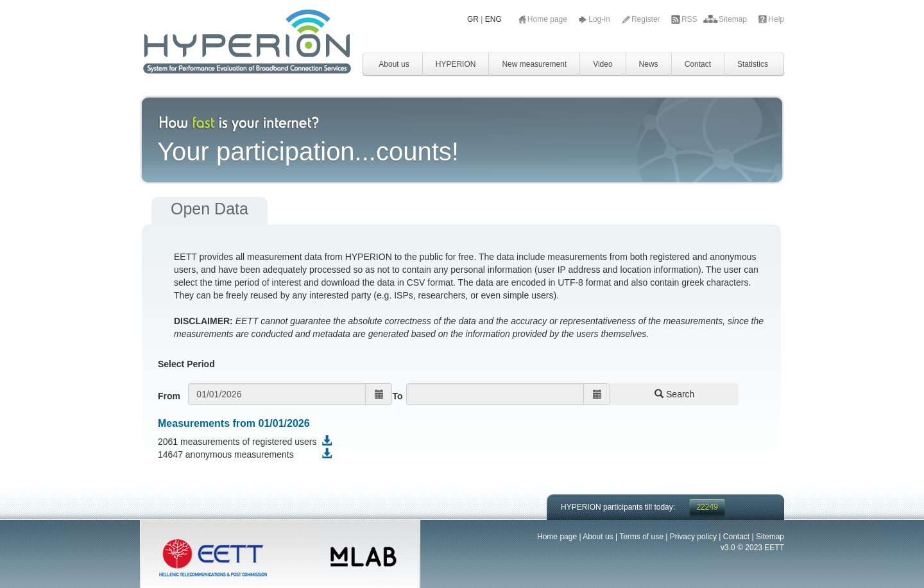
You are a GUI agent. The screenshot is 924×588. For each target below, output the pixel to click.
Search (674, 394)
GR (473, 19)
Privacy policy (693, 537)
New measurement (534, 64)
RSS (690, 19)
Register (647, 19)
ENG (493, 19)
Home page (548, 19)
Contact (698, 64)
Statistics (753, 64)
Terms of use (641, 537)
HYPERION (456, 64)
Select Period (186, 364)
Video (603, 64)
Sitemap (734, 19)
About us (394, 64)
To (397, 396)
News (649, 64)
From (169, 396)
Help (776, 19)
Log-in (600, 19)
